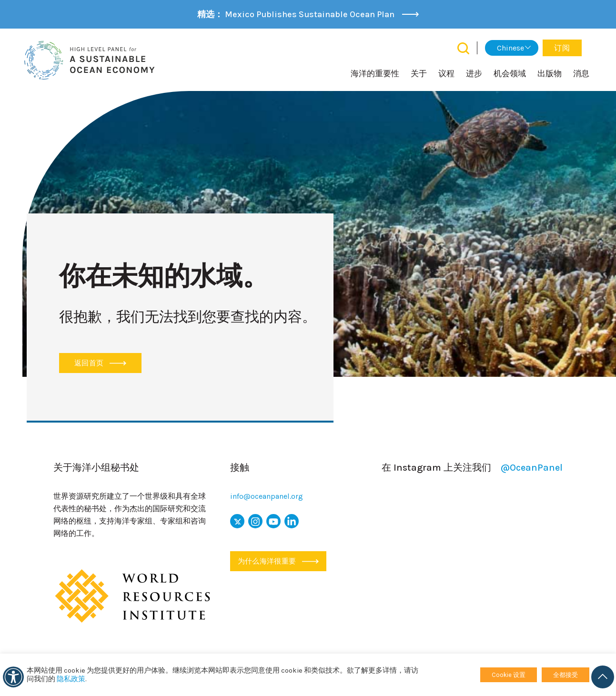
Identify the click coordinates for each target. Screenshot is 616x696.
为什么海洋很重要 (278, 561)
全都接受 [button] (566, 675)
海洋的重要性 (375, 73)
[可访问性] (13, 677)
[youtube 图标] (273, 521)
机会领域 (510, 73)
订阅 (562, 48)
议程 (446, 73)
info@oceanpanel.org (267, 496)
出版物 (550, 73)
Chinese (510, 48)
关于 (419, 73)
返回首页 (100, 363)
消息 (581, 73)
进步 (474, 73)
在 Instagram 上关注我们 (472, 468)
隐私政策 (71, 679)
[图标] (255, 521)
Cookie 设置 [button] (509, 675)
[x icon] (237, 521)
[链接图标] (292, 521)
